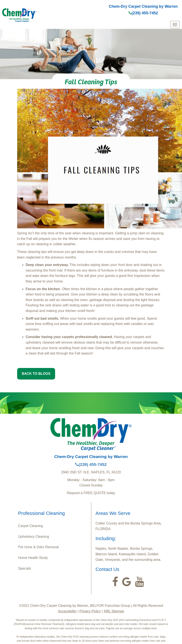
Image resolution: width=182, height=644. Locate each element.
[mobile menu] (175, 25)
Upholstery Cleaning (34, 537)
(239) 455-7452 (143, 13)
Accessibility (67, 611)
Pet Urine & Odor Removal (38, 547)
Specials (25, 568)
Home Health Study (33, 558)
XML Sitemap (114, 611)
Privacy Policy (90, 611)
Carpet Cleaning (31, 526)
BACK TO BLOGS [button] (36, 374)
